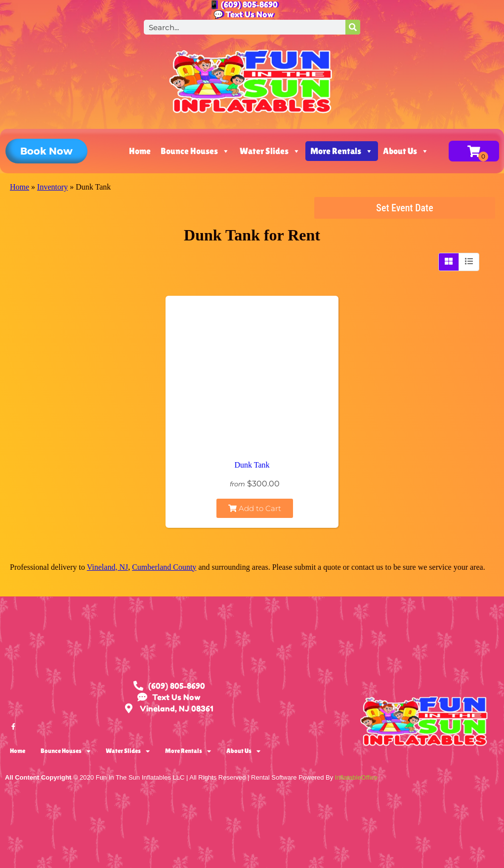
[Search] (353, 27)
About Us (406, 151)
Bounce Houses (195, 151)
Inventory (52, 187)
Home (140, 151)
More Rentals (342, 151)
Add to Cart (255, 508)
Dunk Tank (252, 465)
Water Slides (270, 151)
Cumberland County (164, 567)
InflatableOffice (356, 777)
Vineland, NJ (107, 567)
